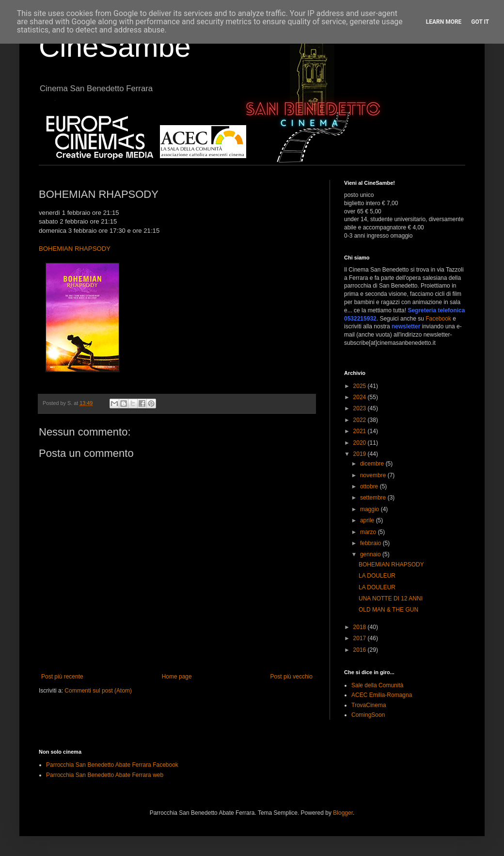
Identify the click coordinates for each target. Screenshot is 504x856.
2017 (361, 638)
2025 (361, 386)
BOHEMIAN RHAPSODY (75, 249)
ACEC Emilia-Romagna (382, 695)
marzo (369, 532)
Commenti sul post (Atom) (98, 691)
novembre (374, 475)
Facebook (438, 319)
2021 (361, 431)
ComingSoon (368, 715)
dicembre (373, 464)
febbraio (371, 543)
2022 (361, 420)
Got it (480, 22)
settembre (374, 498)
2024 (361, 397)
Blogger (343, 813)
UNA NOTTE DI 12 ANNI (391, 598)
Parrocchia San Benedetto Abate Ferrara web (105, 775)
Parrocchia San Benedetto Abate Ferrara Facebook (112, 765)
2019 (361, 454)
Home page (177, 677)
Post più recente (62, 677)
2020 (361, 443)
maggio (370, 509)
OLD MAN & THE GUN (388, 610)
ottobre (370, 486)
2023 (361, 408)
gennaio (371, 554)
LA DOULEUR (377, 576)
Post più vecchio (291, 677)
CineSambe (115, 47)
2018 (361, 627)
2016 (361, 650)
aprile (368, 520)
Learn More (444, 22)
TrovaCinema (369, 705)
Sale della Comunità (377, 685)
